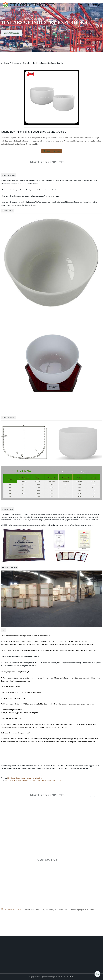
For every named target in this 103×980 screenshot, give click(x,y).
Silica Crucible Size (33, 766)
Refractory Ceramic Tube (36, 768)
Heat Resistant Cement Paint (50, 766)
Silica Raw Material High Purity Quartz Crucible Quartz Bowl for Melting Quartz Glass (32, 780)
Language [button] (97, 5)
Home (7, 63)
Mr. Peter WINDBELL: (12, 915)
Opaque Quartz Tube (53, 768)
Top (97, 974)
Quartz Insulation (82, 768)
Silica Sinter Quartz (8, 766)
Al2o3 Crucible (20, 766)
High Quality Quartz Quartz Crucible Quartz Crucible (24, 778)
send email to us (51, 151)
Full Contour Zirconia (68, 768)
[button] (81, 5)
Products (16, 63)
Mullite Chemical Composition (71, 766)
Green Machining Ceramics (18, 768)
